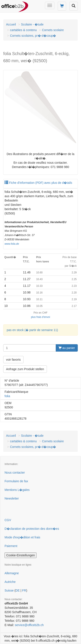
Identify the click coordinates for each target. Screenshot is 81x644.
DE (18, 590)
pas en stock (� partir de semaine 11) (32, 330)
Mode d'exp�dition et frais (22, 537)
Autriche (10, 582)
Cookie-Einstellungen (21, 555)
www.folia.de (12, 244)
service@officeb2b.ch (29, 625)
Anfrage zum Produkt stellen (25, 369)
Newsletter (12, 498)
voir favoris (13, 360)
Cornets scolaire (53, 30)
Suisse (9, 590)
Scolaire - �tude (32, 24)
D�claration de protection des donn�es (32, 529)
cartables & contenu (23, 30)
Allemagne (12, 573)
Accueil (11, 24)
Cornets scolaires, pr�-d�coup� (33, 36)
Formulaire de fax (16, 481)
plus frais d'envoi (40, 317)
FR (24, 590)
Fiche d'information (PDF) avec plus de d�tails (38, 183)
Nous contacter (15, 473)
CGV (8, 520)
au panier (67, 348)
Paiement (11, 546)
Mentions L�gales (17, 490)
